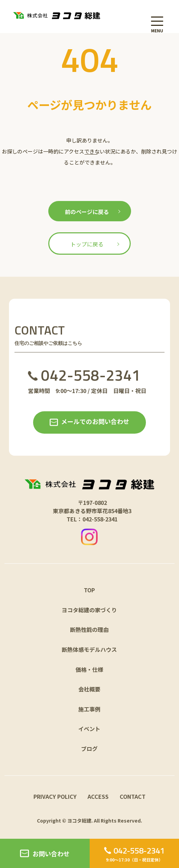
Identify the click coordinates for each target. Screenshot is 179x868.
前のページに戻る (87, 212)
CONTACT (133, 796)
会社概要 (89, 689)
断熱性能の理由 (89, 629)
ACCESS (98, 796)
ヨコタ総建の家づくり (89, 610)
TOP (89, 590)
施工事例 (89, 709)
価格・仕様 (89, 669)
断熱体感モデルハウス (89, 649)
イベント (89, 729)
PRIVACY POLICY (55, 796)
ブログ (89, 749)
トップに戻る (87, 244)
